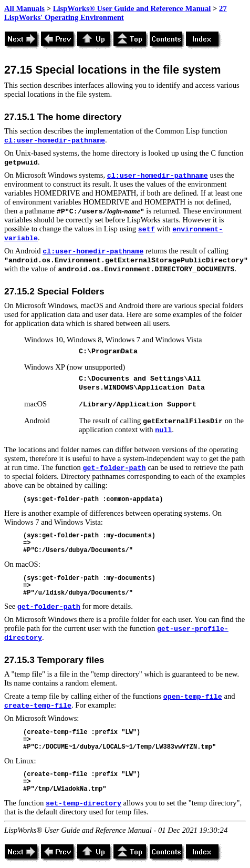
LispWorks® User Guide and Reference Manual (132, 8)
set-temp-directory (84, 804)
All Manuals (24, 8)
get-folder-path (114, 468)
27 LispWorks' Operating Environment (116, 13)
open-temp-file (193, 697)
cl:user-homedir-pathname (55, 141)
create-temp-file (38, 706)
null (163, 430)
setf (147, 229)
